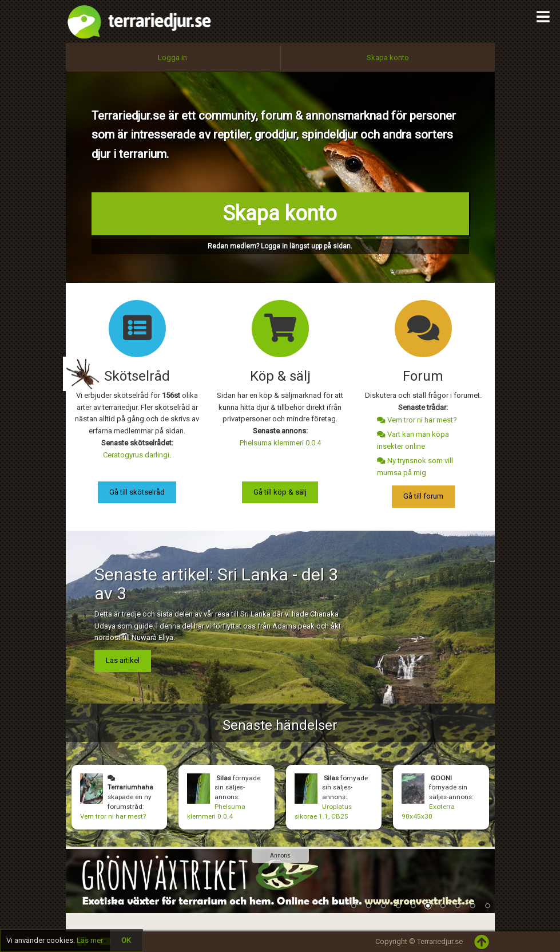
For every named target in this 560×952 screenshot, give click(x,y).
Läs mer (90, 940)
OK (126, 940)
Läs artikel (123, 660)
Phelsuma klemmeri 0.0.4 (280, 443)
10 (487, 907)
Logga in (172, 58)
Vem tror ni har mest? (417, 420)
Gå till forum (423, 496)
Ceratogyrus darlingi (136, 455)
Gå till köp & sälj (280, 492)
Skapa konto (388, 58)
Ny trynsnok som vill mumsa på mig (415, 467)
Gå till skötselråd (137, 492)
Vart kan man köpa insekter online (413, 440)
